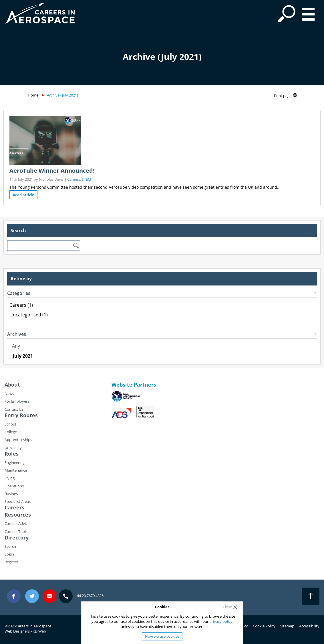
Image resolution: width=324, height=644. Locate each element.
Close (227, 607)
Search (10, 546)
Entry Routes (21, 415)
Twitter (32, 596)
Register (11, 562)
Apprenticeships (18, 440)
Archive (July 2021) (62, 95)
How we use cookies (162, 636)
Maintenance (16, 470)
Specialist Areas (18, 501)
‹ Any (15, 346)
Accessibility (309, 626)
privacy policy (221, 621)
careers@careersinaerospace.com (49, 596)
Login (9, 554)
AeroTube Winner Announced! (52, 171)
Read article (23, 195)
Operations (14, 486)
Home (33, 95)
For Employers (17, 401)
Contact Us (14, 409)
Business (12, 494)
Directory (17, 537)
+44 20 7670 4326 (89, 596)
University (13, 448)
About (12, 385)
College (11, 432)
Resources (18, 515)
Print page (283, 96)
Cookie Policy (264, 626)
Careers (74, 179)
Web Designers (17, 631)
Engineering (15, 462)
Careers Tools (16, 531)
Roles (12, 454)
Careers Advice (17, 523)
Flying (10, 478)
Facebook (14, 596)
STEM (87, 179)
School (10, 424)
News (9, 393)
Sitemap (287, 626)
